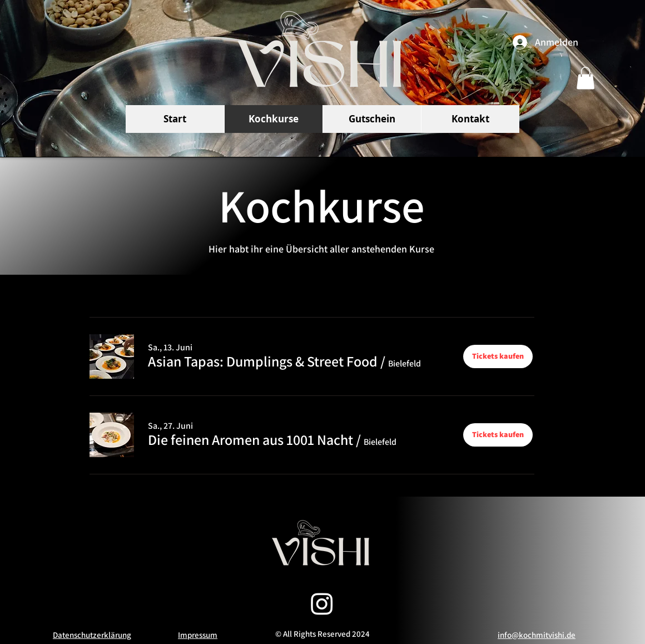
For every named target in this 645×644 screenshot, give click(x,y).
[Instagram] (322, 603)
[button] (586, 78)
